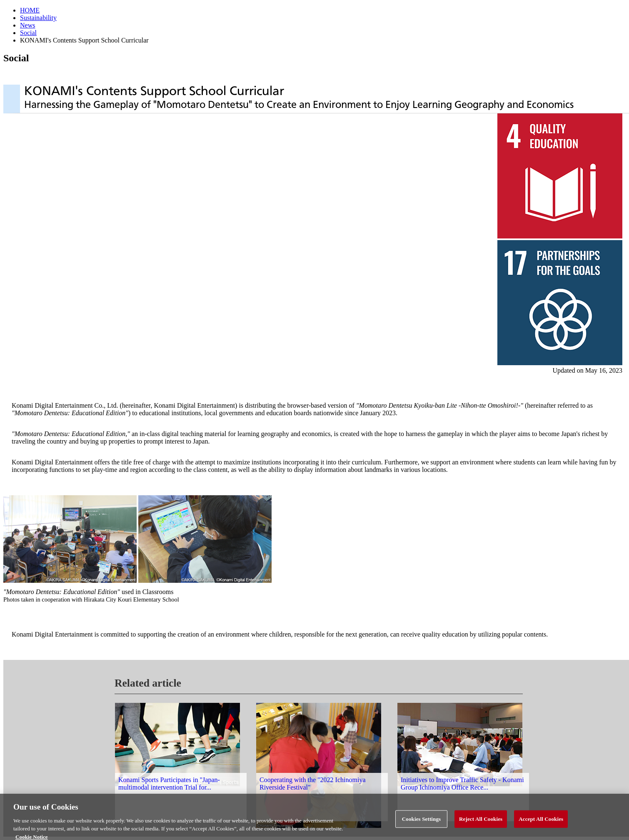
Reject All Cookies (481, 821)
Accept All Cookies (541, 821)
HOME (30, 10)
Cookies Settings (421, 821)
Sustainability (38, 18)
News (27, 25)
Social (28, 33)
